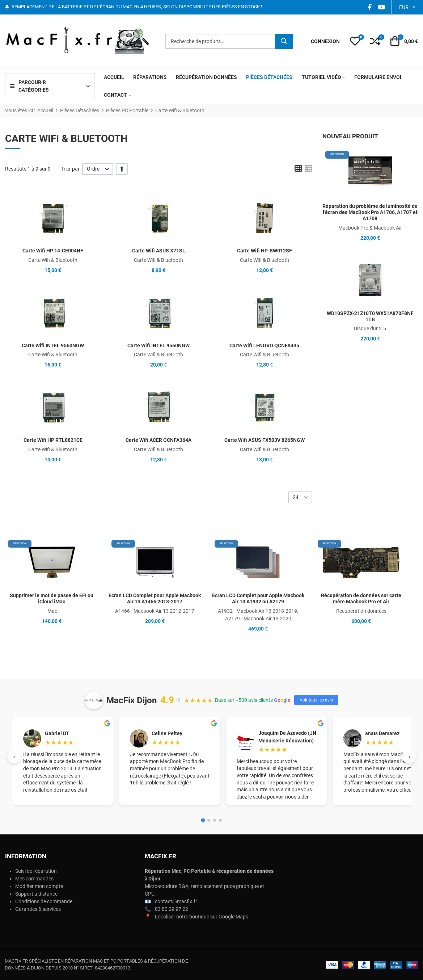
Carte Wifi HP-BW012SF (265, 251)
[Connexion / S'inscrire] (325, 41)
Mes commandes (34, 879)
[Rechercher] (284, 41)
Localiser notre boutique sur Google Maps (202, 917)
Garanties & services (38, 909)
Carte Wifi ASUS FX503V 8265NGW (265, 440)
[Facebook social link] (369, 7)
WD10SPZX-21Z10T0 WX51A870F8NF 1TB (370, 316)
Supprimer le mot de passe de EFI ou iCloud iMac (52, 598)
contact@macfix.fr (176, 901)
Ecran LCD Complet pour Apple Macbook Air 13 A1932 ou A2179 (258, 598)
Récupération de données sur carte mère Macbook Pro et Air (361, 598)
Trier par (70, 169)
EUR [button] (404, 7)
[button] (355, 41)
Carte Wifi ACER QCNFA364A (158, 440)
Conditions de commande (44, 901)
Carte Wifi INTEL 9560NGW (53, 345)
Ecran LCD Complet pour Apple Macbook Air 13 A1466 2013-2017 (155, 598)
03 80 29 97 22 (172, 909)
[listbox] (98, 169)
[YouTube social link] (381, 7)
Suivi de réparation (36, 871)
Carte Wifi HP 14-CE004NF (53, 251)
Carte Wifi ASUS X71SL (159, 251)
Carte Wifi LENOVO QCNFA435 (264, 345)
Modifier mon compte (39, 886)
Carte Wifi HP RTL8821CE (53, 440)
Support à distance (36, 894)
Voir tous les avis (316, 700)
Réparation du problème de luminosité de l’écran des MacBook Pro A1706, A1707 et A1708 (370, 212)
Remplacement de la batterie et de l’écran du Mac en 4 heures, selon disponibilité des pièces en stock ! (137, 7)
